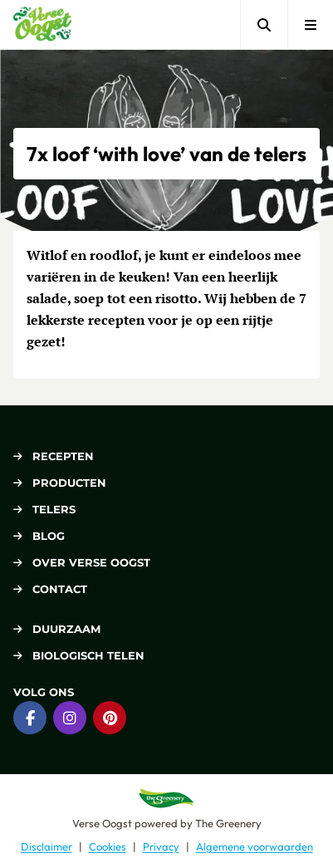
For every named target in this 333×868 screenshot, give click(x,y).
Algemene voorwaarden (255, 846)
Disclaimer (47, 846)
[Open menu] (310, 25)
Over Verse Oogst (82, 562)
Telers (44, 509)
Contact (50, 589)
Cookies (108, 846)
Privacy (161, 846)
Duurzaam (57, 629)
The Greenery (228, 823)
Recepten (54, 456)
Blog (39, 536)
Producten (60, 483)
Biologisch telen (79, 655)
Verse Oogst (102, 823)
